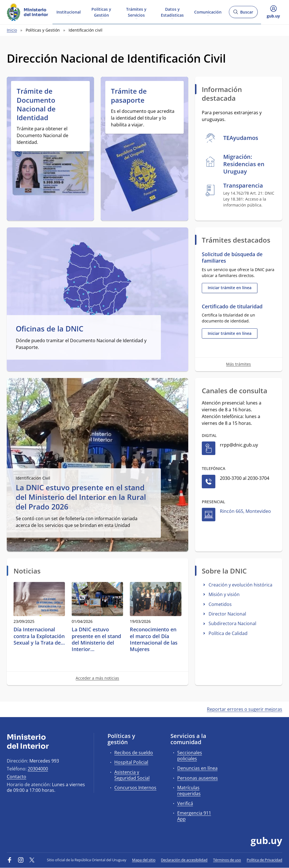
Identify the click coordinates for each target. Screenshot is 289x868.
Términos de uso (227, 860)
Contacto (17, 777)
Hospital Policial (131, 762)
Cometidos (220, 604)
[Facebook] (10, 860)
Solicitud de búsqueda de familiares (232, 258)
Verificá (185, 803)
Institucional (69, 12)
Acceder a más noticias (97, 678)
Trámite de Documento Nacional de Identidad (36, 104)
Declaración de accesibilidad (184, 860)
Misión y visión (224, 594)
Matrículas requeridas (189, 791)
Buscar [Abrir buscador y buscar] (243, 14)
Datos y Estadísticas (172, 12)
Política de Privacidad (264, 860)
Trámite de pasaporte (129, 95)
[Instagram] (21, 860)
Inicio (12, 30)
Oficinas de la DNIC (50, 329)
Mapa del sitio (144, 860)
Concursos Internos (135, 788)
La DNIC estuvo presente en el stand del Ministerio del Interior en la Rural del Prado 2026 (81, 497)
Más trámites (238, 364)
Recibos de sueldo (134, 753)
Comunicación (208, 12)
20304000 (38, 769)
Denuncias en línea (197, 768)
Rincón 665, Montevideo (245, 511)
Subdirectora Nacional (232, 623)
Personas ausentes (198, 778)
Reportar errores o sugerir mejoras (245, 709)
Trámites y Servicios (136, 12)
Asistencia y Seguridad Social (132, 775)
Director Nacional (227, 614)
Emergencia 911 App (194, 816)
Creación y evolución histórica (240, 585)
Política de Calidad (228, 633)
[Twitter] (32, 860)
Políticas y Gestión (101, 12)
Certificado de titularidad (232, 306)
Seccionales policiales (190, 756)
